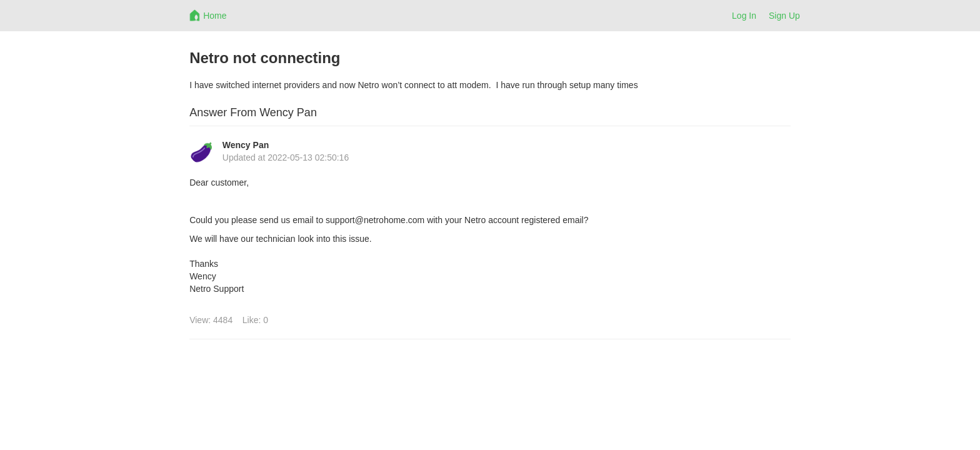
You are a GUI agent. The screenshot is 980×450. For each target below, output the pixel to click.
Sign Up (784, 16)
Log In (744, 16)
